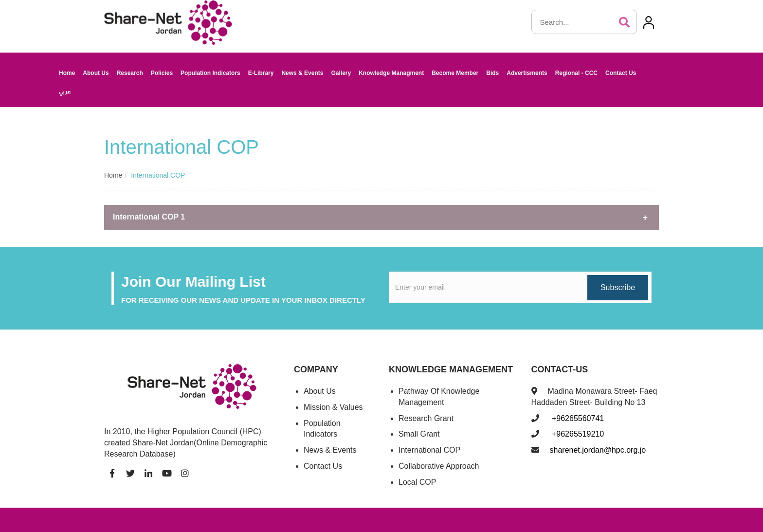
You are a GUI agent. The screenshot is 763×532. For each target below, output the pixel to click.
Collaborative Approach (439, 466)
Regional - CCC (576, 73)
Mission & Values (333, 407)
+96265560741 (577, 418)
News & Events (302, 73)
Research (130, 73)
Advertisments (527, 73)
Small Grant (419, 434)
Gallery (341, 73)
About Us (96, 73)
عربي (65, 92)
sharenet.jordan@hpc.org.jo (598, 450)
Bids (492, 73)
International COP (429, 450)
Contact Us (621, 73)
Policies (162, 73)
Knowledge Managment (391, 73)
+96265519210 (577, 434)
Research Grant (426, 418)
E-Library (261, 73)
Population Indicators (210, 73)
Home (67, 73)
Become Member (455, 73)
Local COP (417, 482)
